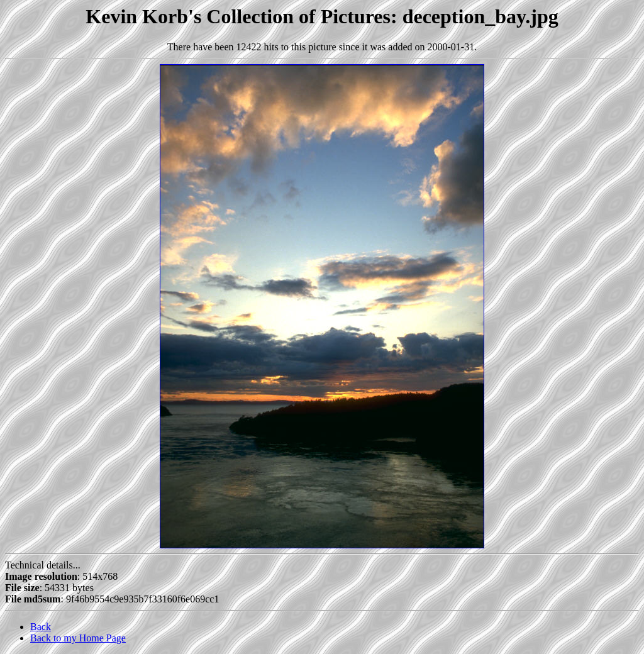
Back (41, 627)
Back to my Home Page (78, 638)
